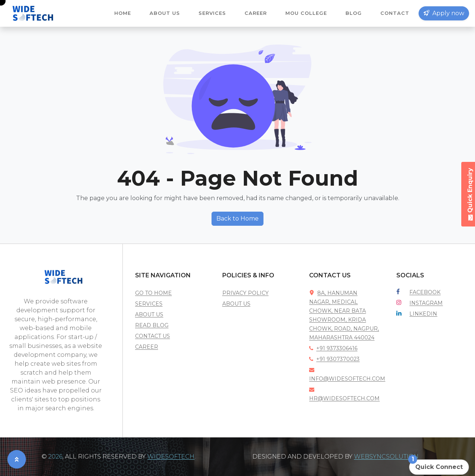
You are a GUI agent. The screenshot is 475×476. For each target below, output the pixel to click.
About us (165, 13)
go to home (153, 293)
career (147, 347)
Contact (395, 13)
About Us (236, 304)
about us (149, 314)
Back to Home (237, 219)
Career (256, 13)
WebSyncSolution (386, 457)
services (149, 304)
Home (123, 13)
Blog (354, 13)
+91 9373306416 (333, 348)
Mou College (306, 13)
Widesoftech (171, 457)
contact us (153, 336)
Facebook (425, 292)
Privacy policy (245, 293)
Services (212, 13)
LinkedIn (423, 314)
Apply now (444, 13)
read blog (152, 325)
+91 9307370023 (334, 359)
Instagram (426, 303)
